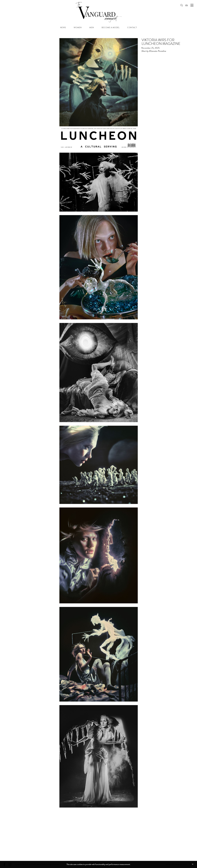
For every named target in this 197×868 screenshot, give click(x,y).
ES (187, 5)
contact (132, 28)
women (78, 28)
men (92, 28)
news (63, 28)
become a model (111, 28)
